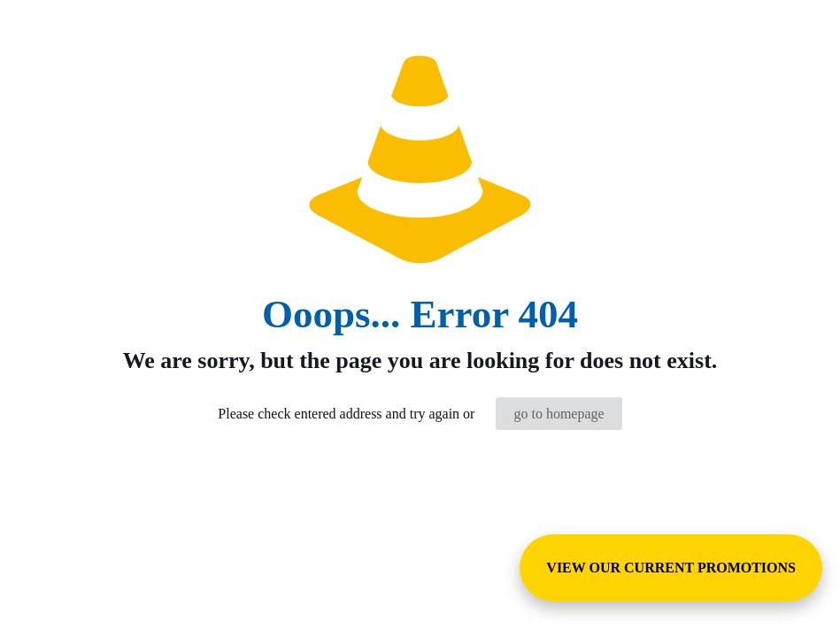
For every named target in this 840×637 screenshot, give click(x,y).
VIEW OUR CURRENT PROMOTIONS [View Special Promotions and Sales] (671, 568)
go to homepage (559, 414)
